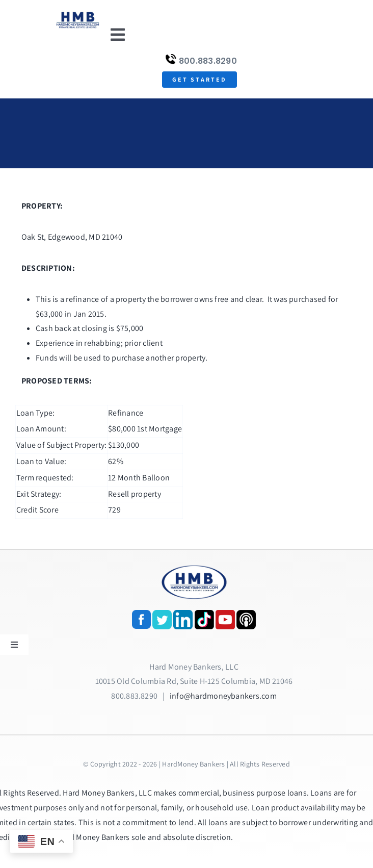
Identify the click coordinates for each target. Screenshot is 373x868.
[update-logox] (78, 14)
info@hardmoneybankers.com (223, 696)
